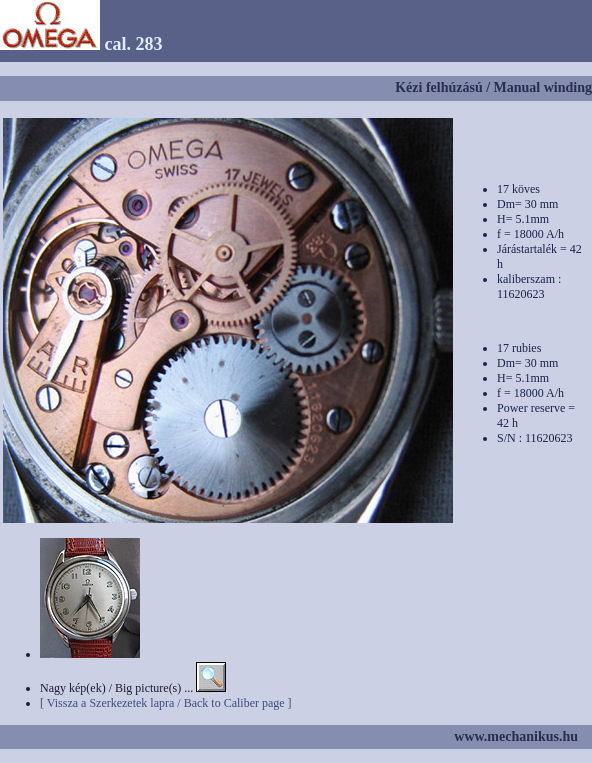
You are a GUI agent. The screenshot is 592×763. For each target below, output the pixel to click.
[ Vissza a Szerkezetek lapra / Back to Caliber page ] (166, 703)
